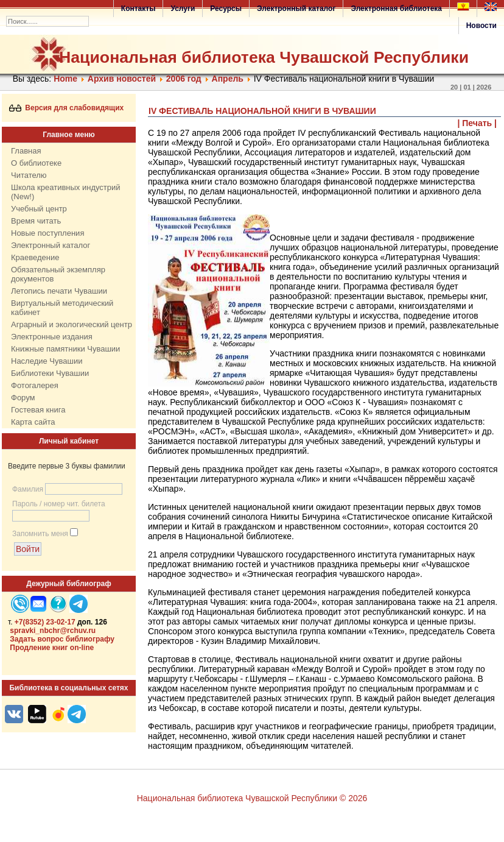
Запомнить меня (40, 534)
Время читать (36, 221)
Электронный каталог (296, 9)
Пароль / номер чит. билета (59, 504)
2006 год (184, 79)
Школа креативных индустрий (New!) (66, 192)
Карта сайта (33, 422)
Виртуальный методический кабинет (62, 308)
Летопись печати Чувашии (59, 291)
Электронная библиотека (396, 9)
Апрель (228, 79)
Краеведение (35, 257)
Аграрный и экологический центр (72, 324)
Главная (26, 151)
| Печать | (478, 123)
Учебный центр (39, 209)
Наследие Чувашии (47, 361)
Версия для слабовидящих (67, 108)
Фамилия (28, 489)
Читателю (29, 175)
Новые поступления (47, 233)
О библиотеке (36, 163)
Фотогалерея (35, 385)
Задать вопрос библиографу (62, 639)
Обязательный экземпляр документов (58, 274)
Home (65, 79)
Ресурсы (226, 9)
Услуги (183, 9)
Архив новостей (122, 79)
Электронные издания (52, 337)
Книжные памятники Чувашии (65, 349)
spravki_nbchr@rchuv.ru (53, 631)
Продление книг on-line (52, 648)
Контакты (138, 9)
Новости (481, 26)
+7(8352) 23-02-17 (45, 622)
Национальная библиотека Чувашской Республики (264, 57)
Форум (23, 398)
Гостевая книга (38, 410)
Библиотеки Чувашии (50, 373)
